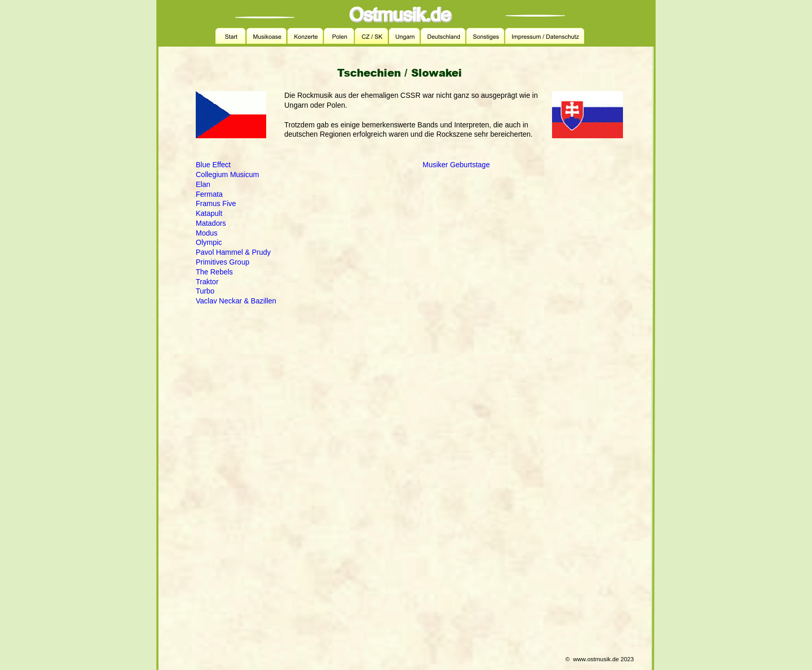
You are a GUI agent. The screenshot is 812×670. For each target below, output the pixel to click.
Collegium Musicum (227, 174)
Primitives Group (222, 262)
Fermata (209, 194)
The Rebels (214, 272)
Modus (207, 233)
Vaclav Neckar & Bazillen (236, 301)
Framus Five (216, 203)
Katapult (209, 213)
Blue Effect (213, 165)
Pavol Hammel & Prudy (233, 252)
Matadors (211, 223)
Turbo (205, 291)
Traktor (207, 282)
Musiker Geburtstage (456, 165)
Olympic (209, 242)
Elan (203, 184)
